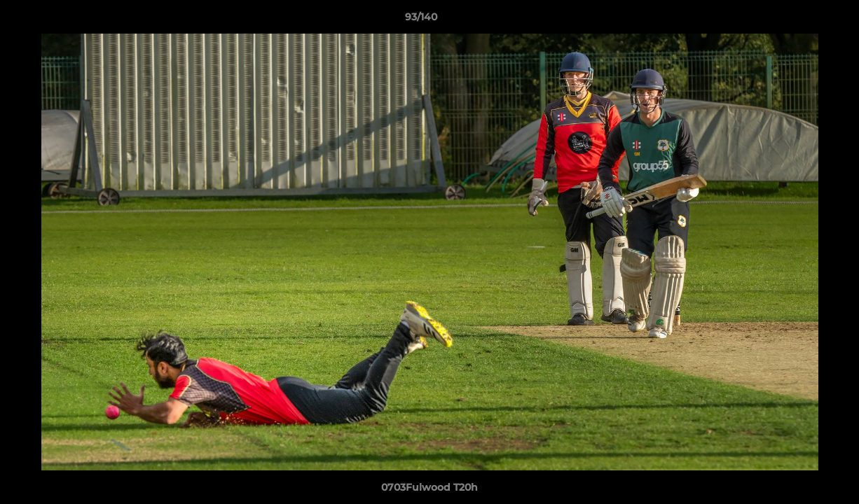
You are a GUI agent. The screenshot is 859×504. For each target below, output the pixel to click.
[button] (800, 20)
